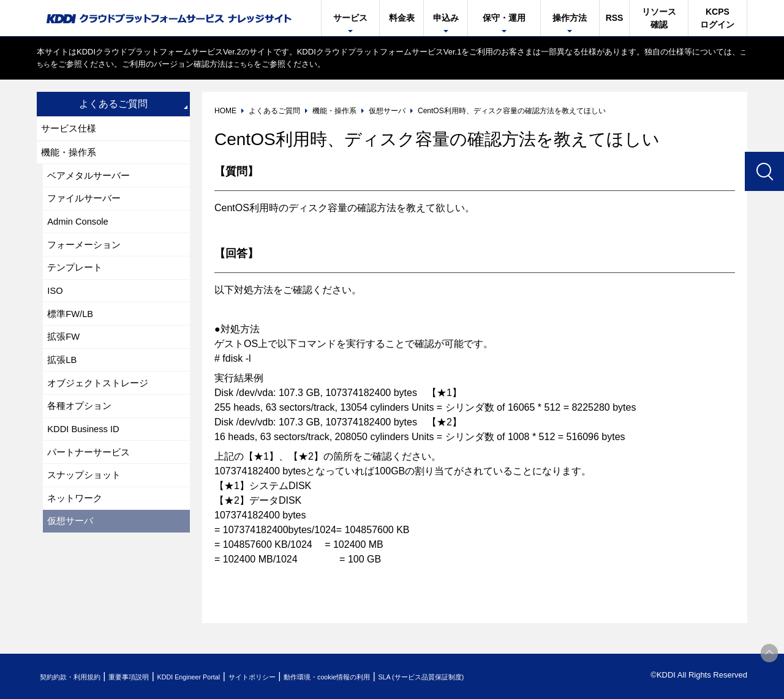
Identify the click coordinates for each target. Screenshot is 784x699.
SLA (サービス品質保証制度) (508, 677)
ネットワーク (77, 532)
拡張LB (64, 381)
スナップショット (87, 506)
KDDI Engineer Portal (224, 677)
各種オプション (82, 431)
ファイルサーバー (87, 205)
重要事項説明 (149, 677)
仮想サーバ (72, 557)
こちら (49, 64)
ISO (56, 306)
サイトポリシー (302, 677)
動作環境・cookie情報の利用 (394, 677)
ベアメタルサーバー (92, 180)
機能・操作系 (71, 155)
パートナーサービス (92, 481)
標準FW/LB (73, 331)
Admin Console (81, 230)
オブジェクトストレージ (102, 406)
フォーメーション (87, 256)
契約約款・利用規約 (77, 677)
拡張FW (65, 356)
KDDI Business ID (87, 456)
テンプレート (77, 281)
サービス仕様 (71, 129)
